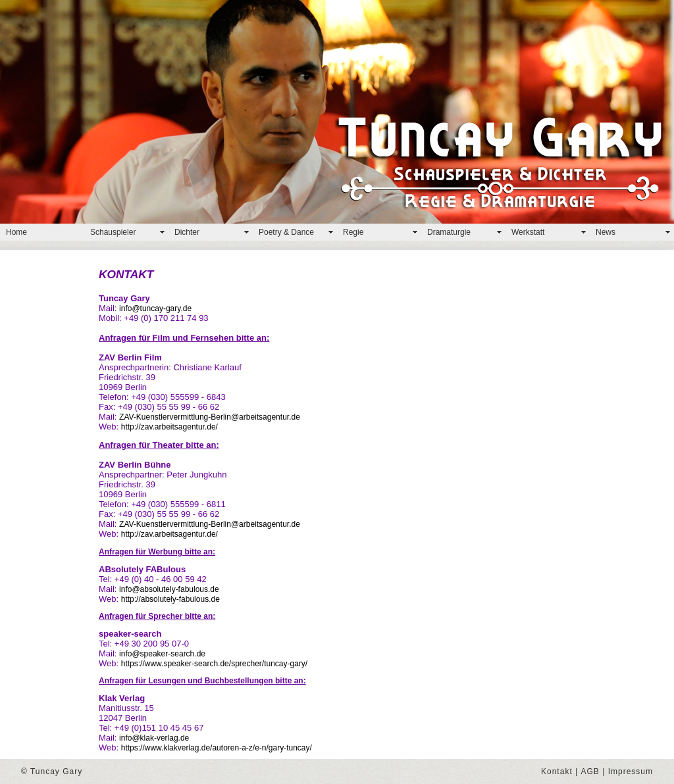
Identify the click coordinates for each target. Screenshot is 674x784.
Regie (353, 232)
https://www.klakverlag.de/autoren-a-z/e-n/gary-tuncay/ (217, 748)
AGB (590, 772)
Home (16, 232)
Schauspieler (113, 232)
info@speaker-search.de (162, 654)
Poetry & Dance (286, 232)
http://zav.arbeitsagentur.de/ (169, 427)
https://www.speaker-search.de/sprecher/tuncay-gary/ (214, 664)
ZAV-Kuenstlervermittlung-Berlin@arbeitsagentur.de (210, 417)
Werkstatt (528, 232)
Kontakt (557, 772)
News (606, 232)
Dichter (187, 232)
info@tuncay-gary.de (155, 308)
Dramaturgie (449, 232)
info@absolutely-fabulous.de (169, 589)
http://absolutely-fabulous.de (170, 599)
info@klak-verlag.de (154, 738)
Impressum (631, 772)
